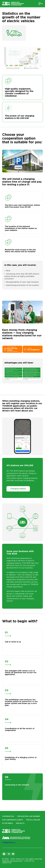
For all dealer (33, 820)
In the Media (7, 823)
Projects (20, 823)
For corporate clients (13, 820)
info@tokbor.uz (9, 843)
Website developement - (18, 862)
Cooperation (8, 816)
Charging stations (18, 489)
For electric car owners (29, 816)
